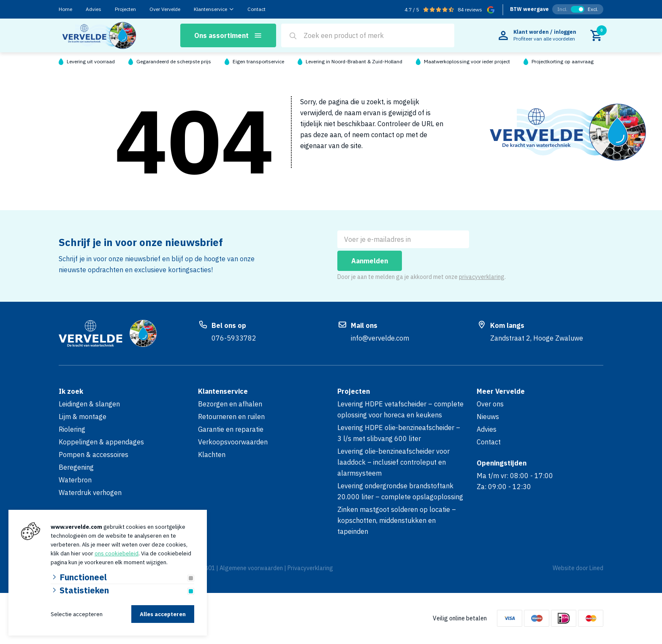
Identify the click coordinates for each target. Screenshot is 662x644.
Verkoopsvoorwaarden (233, 442)
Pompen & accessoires (94, 455)
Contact (256, 9)
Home (65, 9)
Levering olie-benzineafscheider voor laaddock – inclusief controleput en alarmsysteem (393, 462)
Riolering (72, 429)
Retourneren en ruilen (231, 417)
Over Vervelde (165, 9)
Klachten (212, 455)
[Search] (293, 36)
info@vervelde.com (380, 338)
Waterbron (75, 480)
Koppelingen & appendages (101, 442)
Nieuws (488, 417)
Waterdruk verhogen (90, 492)
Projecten (125, 9)
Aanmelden (370, 261)
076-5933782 (234, 338)
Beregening (76, 467)
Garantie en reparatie (231, 429)
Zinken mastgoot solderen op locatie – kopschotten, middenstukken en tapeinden (397, 520)
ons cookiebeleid (117, 553)
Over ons (490, 404)
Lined (596, 568)
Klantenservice (210, 9)
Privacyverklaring (310, 568)
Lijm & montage (83, 417)
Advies (94, 9)
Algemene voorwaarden (251, 568)
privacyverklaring (482, 277)
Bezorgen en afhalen (230, 404)
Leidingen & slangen (89, 404)
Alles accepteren (163, 614)
